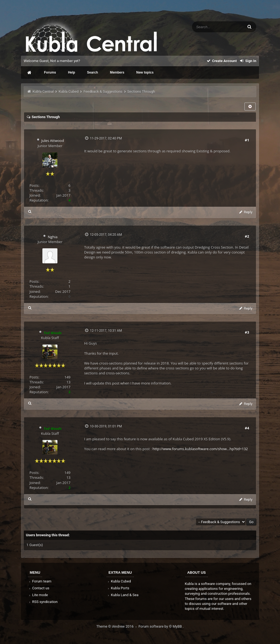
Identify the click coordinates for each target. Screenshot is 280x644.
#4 (247, 428)
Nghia (53, 237)
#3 (247, 332)
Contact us (39, 588)
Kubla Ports (118, 588)
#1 (247, 140)
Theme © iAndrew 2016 (117, 626)
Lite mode (38, 595)
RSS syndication (43, 602)
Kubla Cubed (68, 91)
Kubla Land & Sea (123, 595)
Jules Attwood (53, 141)
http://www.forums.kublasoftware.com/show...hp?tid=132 (200, 449)
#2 (247, 236)
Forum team (40, 581)
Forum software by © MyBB (161, 626)
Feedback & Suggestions (103, 91)
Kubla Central (43, 91)
